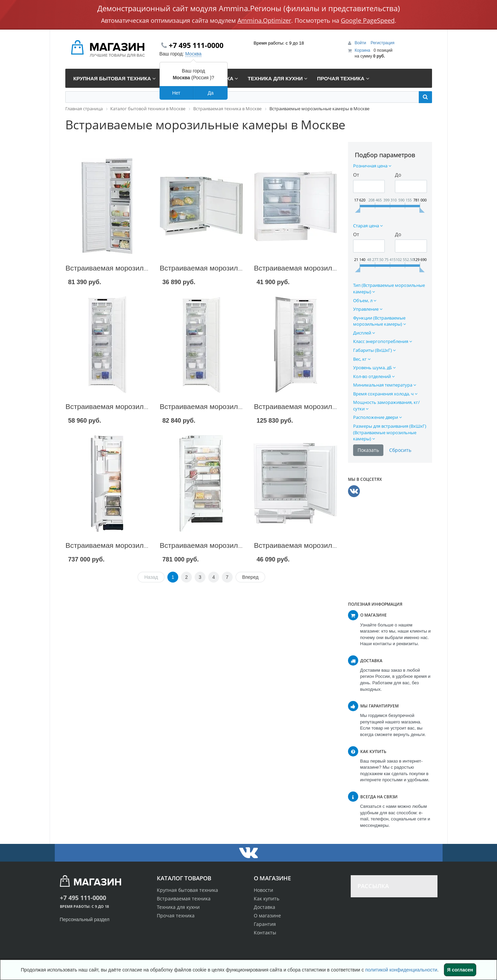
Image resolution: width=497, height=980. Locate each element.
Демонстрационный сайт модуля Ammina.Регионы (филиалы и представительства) (249, 8)
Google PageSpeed (368, 20)
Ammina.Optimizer (264, 20)
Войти (361, 43)
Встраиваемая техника (184, 899)
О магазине (267, 916)
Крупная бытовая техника (187, 890)
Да (210, 93)
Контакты (265, 933)
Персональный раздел (85, 919)
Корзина (363, 50)
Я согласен (460, 970)
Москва (194, 54)
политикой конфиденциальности (401, 970)
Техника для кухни (178, 907)
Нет (176, 93)
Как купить (267, 899)
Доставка (264, 907)
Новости (263, 890)
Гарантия (265, 924)
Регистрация (382, 43)
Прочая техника (176, 916)
